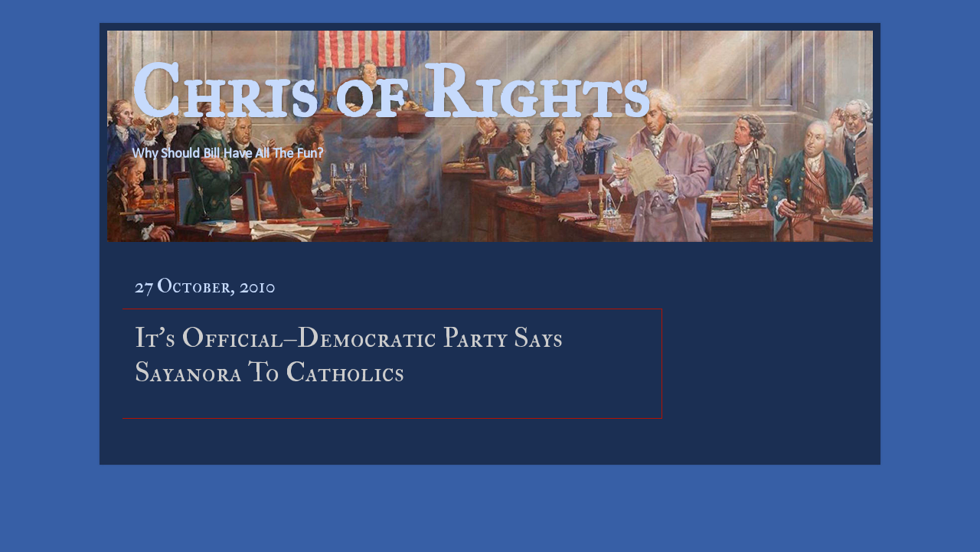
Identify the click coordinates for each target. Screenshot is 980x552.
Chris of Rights (390, 92)
